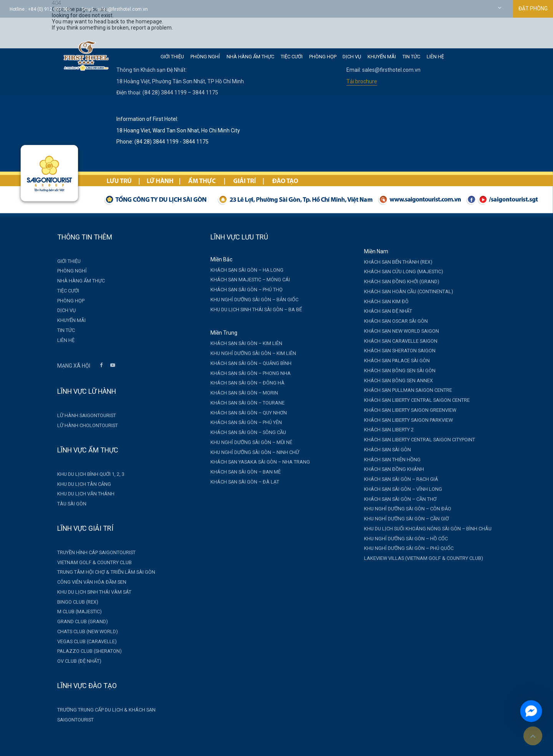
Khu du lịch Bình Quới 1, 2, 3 (85, 474)
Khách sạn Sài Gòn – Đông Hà (243, 383)
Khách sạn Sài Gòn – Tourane (243, 403)
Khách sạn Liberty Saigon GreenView (405, 410)
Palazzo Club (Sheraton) (84, 651)
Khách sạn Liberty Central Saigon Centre (411, 400)
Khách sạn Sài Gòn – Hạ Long (242, 270)
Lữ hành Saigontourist (81, 415)
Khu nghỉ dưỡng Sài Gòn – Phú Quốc (403, 548)
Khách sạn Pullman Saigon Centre (403, 390)
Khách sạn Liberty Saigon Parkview (403, 420)
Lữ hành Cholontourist (82, 425)
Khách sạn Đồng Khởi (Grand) (396, 281)
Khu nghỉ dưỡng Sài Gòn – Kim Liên (248, 353)
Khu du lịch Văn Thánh (80, 494)
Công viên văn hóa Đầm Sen (86, 582)
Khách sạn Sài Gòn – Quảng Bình (246, 363)
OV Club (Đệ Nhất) (74, 661)
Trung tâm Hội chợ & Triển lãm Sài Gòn (101, 572)
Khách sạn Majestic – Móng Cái (245, 280)
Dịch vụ (352, 57)
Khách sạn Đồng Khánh (389, 469)
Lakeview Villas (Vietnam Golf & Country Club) (418, 558)
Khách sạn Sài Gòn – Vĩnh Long (398, 489)
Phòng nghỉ (205, 57)
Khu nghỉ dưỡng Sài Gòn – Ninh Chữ (250, 452)
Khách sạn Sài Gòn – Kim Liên (241, 343)
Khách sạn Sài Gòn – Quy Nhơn (244, 413)
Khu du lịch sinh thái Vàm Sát (89, 592)
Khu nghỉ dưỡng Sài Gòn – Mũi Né (246, 442)
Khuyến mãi (382, 57)
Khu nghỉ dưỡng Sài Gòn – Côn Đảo (402, 509)
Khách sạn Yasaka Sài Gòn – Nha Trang (255, 462)
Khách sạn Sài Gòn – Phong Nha (246, 373)
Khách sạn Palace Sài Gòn (392, 361)
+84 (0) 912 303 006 (49, 9)
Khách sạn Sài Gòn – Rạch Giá (396, 479)
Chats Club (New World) (82, 631)
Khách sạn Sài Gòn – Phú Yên (241, 422)
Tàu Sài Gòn (66, 504)
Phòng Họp (323, 57)
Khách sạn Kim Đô (381, 301)
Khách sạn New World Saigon (396, 331)
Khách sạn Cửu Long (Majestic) (398, 272)
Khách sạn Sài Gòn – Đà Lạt (240, 482)
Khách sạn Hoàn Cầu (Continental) (403, 291)
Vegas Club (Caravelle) (82, 641)
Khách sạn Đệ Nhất (383, 311)
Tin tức (411, 57)
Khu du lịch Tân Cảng (79, 484)
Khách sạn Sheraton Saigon (394, 351)
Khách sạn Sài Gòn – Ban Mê (241, 472)
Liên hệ (435, 57)
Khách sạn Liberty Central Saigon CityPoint (414, 440)
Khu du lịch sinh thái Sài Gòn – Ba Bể (251, 309)
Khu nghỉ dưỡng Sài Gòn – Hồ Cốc (401, 539)
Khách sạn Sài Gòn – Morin (239, 393)
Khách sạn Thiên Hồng (387, 460)
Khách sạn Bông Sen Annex (393, 380)
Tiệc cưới (292, 57)
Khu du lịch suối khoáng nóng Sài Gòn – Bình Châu (422, 529)
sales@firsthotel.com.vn (122, 9)
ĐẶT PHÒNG (533, 8)
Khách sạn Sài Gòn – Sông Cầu (243, 432)
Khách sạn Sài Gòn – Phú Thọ (242, 290)
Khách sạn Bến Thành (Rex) (393, 262)
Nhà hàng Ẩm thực (250, 57)
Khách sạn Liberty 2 (383, 430)
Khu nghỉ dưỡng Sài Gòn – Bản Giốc (249, 300)
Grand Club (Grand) (77, 621)
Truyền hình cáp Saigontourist (91, 552)
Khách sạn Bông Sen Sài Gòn (394, 371)
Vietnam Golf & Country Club (89, 562)
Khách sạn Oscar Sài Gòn (391, 321)
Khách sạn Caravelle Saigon (395, 341)
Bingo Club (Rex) (72, 602)
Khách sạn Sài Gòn (382, 450)
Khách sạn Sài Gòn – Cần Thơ (395, 499)
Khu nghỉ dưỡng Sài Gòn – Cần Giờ (401, 519)
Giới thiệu (172, 57)
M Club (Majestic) (74, 612)
